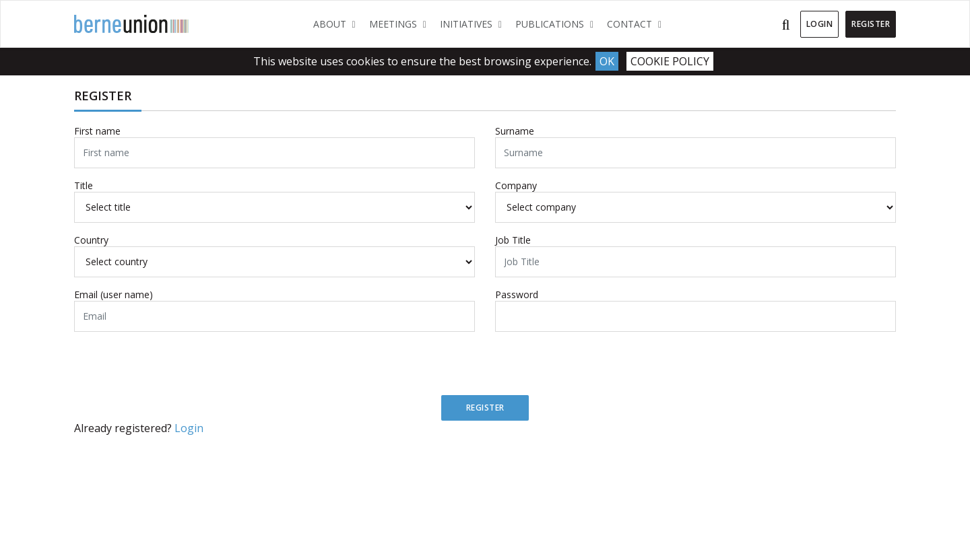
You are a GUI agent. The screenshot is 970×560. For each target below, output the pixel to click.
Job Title (513, 240)
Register (871, 24)
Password (517, 294)
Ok (607, 61)
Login (820, 24)
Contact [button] (638, 24)
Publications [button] (558, 24)
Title (84, 185)
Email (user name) (114, 294)
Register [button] (485, 408)
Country (91, 240)
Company (516, 185)
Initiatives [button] (474, 24)
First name (97, 131)
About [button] (338, 24)
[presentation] (176, 369)
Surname (515, 131)
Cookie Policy (670, 61)
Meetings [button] (401, 24)
